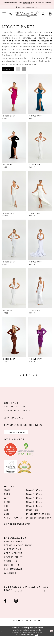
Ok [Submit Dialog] (51, 639)
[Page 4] (30, 377)
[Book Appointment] (27, 9)
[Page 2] (22, 377)
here (36, 642)
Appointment (13, 557)
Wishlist (10, 577)
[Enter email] (27, 598)
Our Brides (12, 569)
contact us (7, 66)
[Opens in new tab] (11, 454)
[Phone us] (11, 16)
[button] (4, 17)
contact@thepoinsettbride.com (23, 427)
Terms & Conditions (18, 550)
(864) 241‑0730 (14, 420)
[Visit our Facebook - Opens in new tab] (5, 609)
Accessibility (13, 561)
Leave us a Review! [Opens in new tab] (21, 436)
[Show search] (43, 16)
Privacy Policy (14, 546)
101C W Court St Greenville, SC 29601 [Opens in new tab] (17, 411)
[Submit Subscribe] (48, 598)
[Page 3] (26, 377)
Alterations (13, 554)
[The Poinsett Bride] (27, 17)
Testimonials (13, 573)
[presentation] (14, 96)
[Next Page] (42, 377)
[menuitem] (4, 17)
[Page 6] (38, 377)
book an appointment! (27, 66)
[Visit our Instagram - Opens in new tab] (16, 609)
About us (11, 565)
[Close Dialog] (3, 639)
